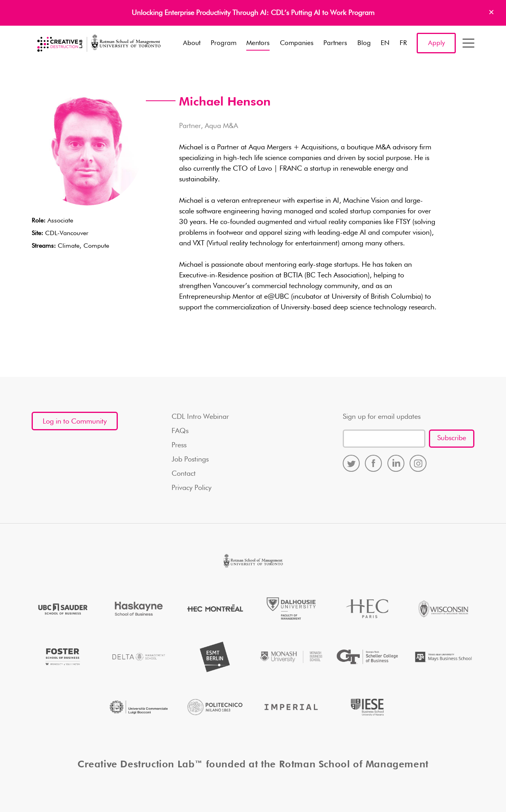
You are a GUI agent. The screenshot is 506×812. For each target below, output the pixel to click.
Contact (184, 474)
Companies (297, 43)
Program (224, 43)
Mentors (258, 43)
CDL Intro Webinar (200, 417)
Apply (436, 43)
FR (403, 43)
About (192, 43)
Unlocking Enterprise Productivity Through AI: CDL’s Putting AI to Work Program (253, 13)
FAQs (180, 431)
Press (179, 445)
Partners (335, 43)
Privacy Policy (192, 488)
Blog (364, 43)
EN (385, 43)
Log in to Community (75, 422)
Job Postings (190, 460)
